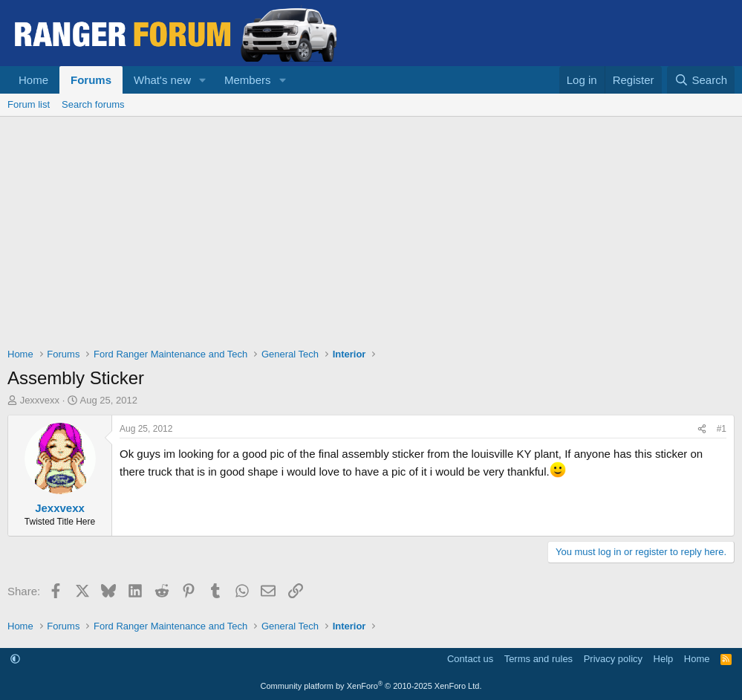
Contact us (470, 659)
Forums (91, 80)
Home (33, 80)
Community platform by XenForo (371, 686)
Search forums (93, 104)
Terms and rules (538, 659)
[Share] (702, 429)
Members (248, 80)
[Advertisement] (371, 228)
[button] (203, 80)
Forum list (29, 104)
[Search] (701, 80)
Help (664, 659)
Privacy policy (613, 659)
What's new (162, 80)
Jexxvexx (40, 400)
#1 (722, 429)
